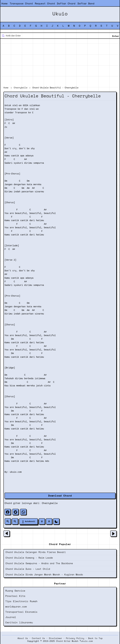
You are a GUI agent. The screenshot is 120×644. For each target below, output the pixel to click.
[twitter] (15, 512)
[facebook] (8, 512)
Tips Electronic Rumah (21, 601)
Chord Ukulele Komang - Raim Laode (29, 558)
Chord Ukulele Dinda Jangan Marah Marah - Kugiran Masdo (44, 574)
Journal (11, 617)
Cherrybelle (50, 503)
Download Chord (60, 496)
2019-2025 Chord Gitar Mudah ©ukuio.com (68, 641)
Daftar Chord (66, 3)
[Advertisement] (60, 63)
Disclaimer (55, 638)
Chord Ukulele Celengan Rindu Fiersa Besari (36, 552)
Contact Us (38, 638)
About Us (23, 638)
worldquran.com (16, 607)
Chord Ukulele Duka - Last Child (28, 569)
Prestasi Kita (15, 596)
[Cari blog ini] (60, 36)
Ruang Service (15, 591)
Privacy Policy (75, 638)
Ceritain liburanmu (19, 622)
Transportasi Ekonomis (21, 612)
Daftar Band (86, 3)
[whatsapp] (23, 512)
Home (4, 3)
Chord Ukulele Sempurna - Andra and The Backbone (39, 563)
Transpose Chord (21, 3)
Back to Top (95, 638)
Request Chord (45, 3)
